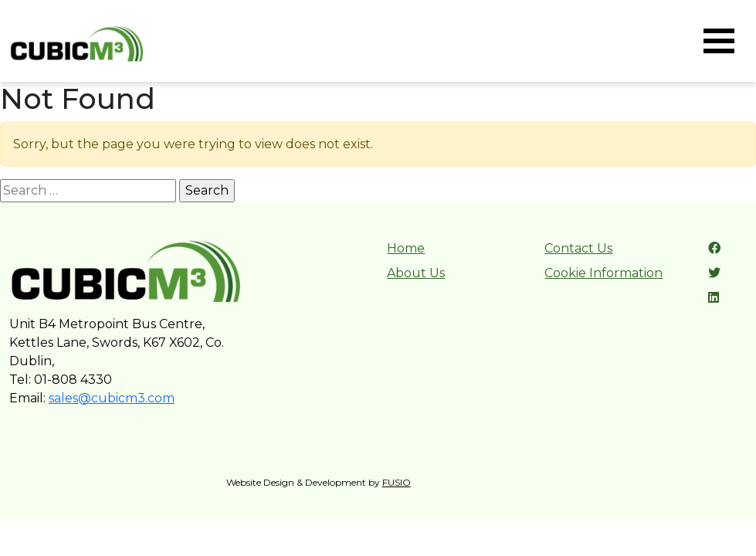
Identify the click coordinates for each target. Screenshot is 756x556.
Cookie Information (603, 273)
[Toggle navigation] (719, 41)
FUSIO (397, 482)
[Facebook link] (714, 248)
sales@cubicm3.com (112, 398)
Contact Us (578, 248)
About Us (416, 273)
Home (406, 248)
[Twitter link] (714, 273)
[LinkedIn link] (714, 298)
